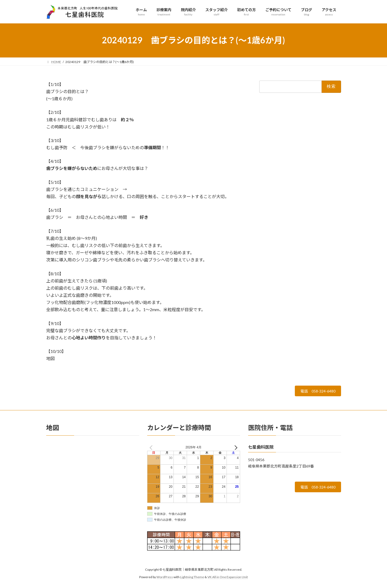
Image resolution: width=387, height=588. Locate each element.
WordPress (165, 579)
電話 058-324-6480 (315, 392)
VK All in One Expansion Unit (228, 579)
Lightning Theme (192, 579)
